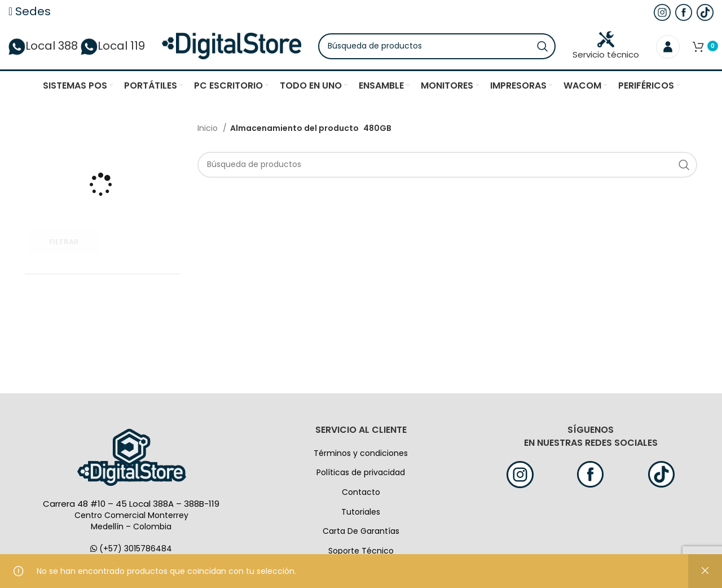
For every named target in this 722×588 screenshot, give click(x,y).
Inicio (209, 132)
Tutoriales (361, 515)
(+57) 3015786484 (131, 552)
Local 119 (113, 48)
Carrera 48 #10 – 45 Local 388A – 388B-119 (131, 508)
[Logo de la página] (238, 47)
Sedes (30, 11)
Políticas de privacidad (361, 476)
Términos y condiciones (361, 457)
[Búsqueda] (443, 48)
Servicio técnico (606, 47)
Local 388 (43, 48)
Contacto (361, 496)
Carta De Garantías (361, 535)
